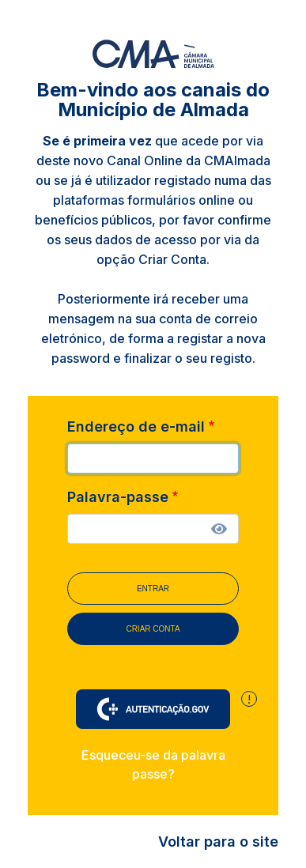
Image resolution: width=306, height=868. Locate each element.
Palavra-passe (118, 497)
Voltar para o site (218, 842)
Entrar (153, 589)
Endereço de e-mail (136, 426)
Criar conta (153, 629)
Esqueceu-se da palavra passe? (153, 764)
